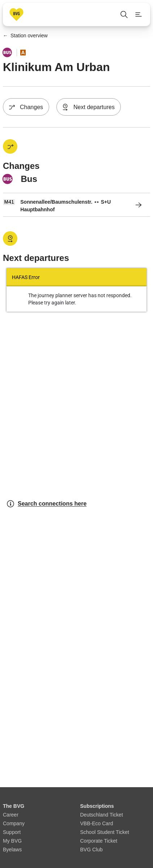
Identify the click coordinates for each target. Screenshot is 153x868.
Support (12, 832)
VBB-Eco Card (97, 823)
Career (11, 815)
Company (14, 823)
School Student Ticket (105, 832)
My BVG (12, 841)
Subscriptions (97, 806)
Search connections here (46, 504)
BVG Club (92, 850)
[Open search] (124, 14)
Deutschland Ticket (102, 815)
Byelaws (12, 850)
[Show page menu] (139, 14)
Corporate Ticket (99, 841)
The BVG (14, 806)
